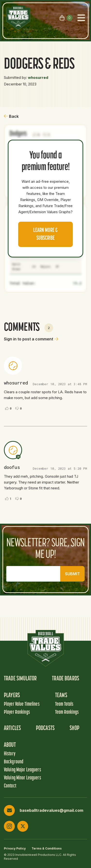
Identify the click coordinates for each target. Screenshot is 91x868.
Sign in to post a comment (31, 339)
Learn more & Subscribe (45, 234)
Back (11, 116)
